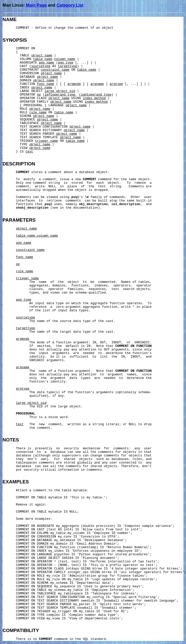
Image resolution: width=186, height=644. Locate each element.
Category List (70, 5)
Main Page (36, 5)
